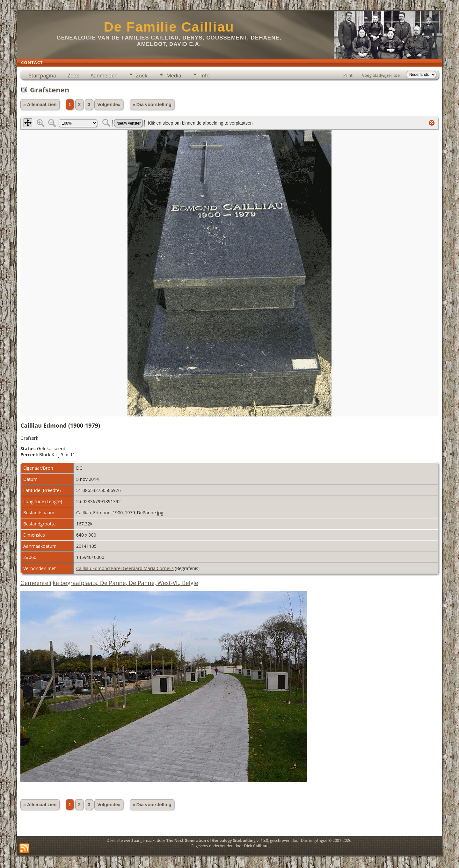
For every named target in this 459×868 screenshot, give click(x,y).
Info (205, 76)
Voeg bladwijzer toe (381, 75)
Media (174, 76)
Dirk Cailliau (256, 846)
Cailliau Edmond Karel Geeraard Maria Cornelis (125, 568)
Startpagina (42, 76)
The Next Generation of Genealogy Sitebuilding (211, 840)
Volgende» (109, 105)
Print (348, 75)
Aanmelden (104, 76)
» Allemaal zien (40, 105)
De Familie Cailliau (169, 27)
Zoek (73, 76)
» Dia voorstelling (152, 105)
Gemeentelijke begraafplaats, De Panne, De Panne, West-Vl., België (109, 583)
